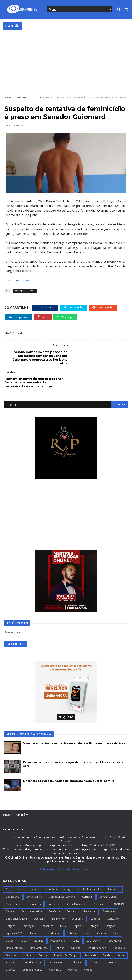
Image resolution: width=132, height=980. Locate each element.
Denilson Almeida (32, 889)
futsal (87, 910)
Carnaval (87, 874)
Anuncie (64, 847)
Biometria (114, 867)
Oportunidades (97, 925)
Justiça (76, 918)
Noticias (59, 925)
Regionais (90, 932)
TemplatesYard (33, 975)
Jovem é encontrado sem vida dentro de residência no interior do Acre (74, 720)
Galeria (101, 910)
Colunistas (34, 881)
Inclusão (39, 918)
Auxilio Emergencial (90, 867)
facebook (119, 382)
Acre (8, 867)
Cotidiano (100, 881)
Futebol (72, 910)
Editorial (95, 896)
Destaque (90, 889)
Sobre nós (47, 847)
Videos (88, 947)
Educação (113, 896)
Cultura (10, 889)
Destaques (21, 97)
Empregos (28, 903)
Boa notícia (13, 874)
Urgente (11, 947)
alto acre (52, 867)
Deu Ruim (40, 896)
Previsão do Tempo (66, 932)
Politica (43, 932)
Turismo (111, 940)
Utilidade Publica (32, 947)
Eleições (11, 903)
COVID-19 (118, 881)
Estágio (94, 903)
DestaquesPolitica (16, 896)
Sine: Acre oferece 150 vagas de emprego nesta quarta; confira (69, 758)
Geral (116, 910)
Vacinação (55, 947)
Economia (78, 896)
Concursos (54, 881)
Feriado (35, 910)
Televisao (77, 940)
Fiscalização (53, 910)
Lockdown (115, 918)
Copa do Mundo (77, 881)
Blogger (67, 975)
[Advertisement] (66, 61)
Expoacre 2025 (14, 910)
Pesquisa (11, 932)
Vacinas (73, 947)
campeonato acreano (62, 874)
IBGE (24, 918)
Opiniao (76, 925)
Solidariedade (33, 940)
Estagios (110, 903)
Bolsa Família (34, 874)
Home (8, 97)
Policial (37, 97)
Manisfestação (14, 925)
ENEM (63, 903)
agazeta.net (25, 280)
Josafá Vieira (58, 918)
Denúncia (55, 889)
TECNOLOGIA (56, 940)
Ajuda (22, 867)
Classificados (14, 881)
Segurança (12, 940)
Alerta (36, 867)
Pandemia (119, 925)
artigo (68, 867)
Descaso (72, 889)
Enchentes (47, 903)
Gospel (10, 918)
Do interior (59, 896)
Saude (107, 932)
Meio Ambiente (39, 925)
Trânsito (94, 940)
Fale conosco (83, 847)
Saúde (121, 932)
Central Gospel (108, 874)
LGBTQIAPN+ (94, 918)
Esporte (78, 903)
